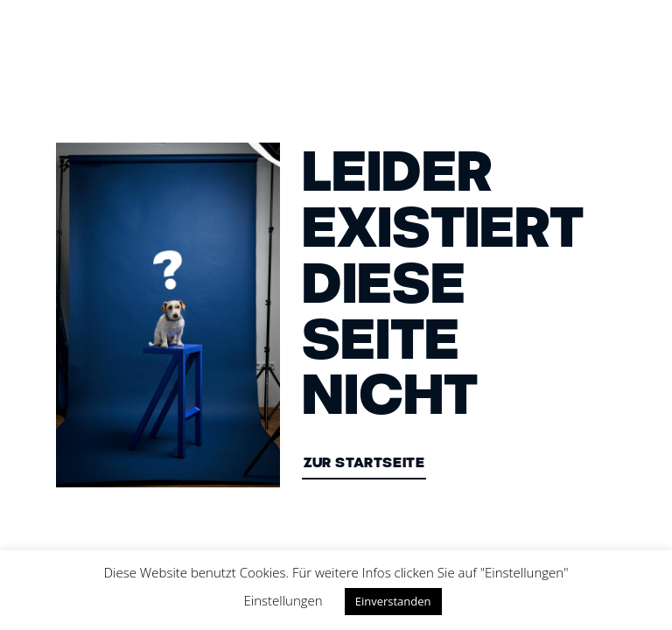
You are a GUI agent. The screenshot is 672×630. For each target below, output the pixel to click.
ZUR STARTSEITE (364, 464)
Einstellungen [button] (283, 600)
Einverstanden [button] (393, 601)
